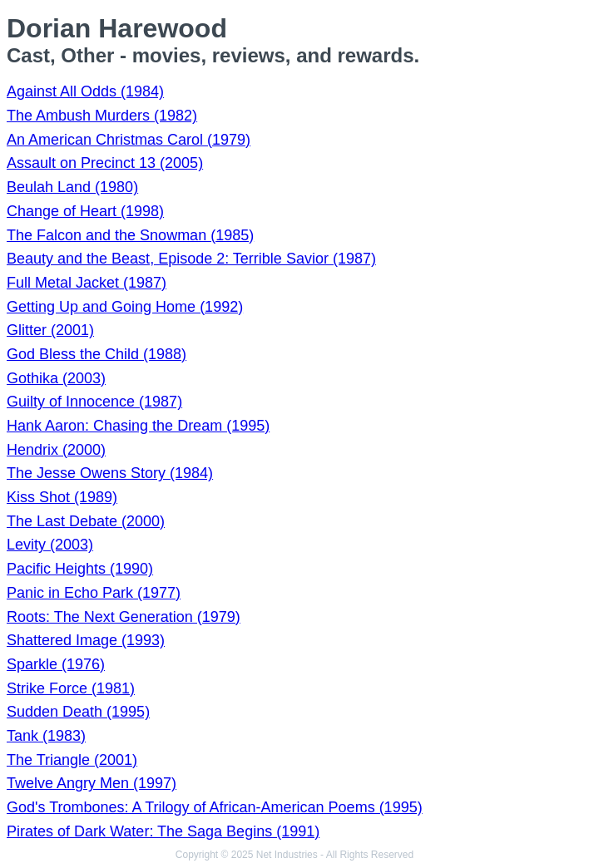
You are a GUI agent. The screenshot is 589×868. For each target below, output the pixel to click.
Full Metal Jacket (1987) (87, 283)
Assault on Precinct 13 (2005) (105, 163)
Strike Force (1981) (71, 688)
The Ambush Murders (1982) (102, 116)
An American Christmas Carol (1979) (129, 140)
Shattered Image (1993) (86, 640)
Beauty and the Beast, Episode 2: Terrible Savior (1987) (191, 259)
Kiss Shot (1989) (62, 497)
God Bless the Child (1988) (97, 354)
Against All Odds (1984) (85, 91)
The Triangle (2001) (72, 760)
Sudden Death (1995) (78, 712)
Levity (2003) (50, 545)
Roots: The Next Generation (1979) (124, 617)
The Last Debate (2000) (86, 521)
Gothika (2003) (56, 378)
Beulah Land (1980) (72, 187)
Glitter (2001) (50, 330)
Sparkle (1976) (56, 664)
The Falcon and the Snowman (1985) (130, 235)
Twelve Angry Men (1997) (92, 783)
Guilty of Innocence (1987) (94, 402)
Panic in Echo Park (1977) (94, 593)
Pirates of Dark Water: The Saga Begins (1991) (163, 831)
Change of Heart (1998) (85, 211)
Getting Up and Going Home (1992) (125, 307)
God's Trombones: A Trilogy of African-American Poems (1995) (215, 807)
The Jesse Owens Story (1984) (110, 473)
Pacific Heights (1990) (80, 569)
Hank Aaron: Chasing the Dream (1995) (138, 426)
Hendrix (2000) (56, 450)
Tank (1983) (46, 736)
